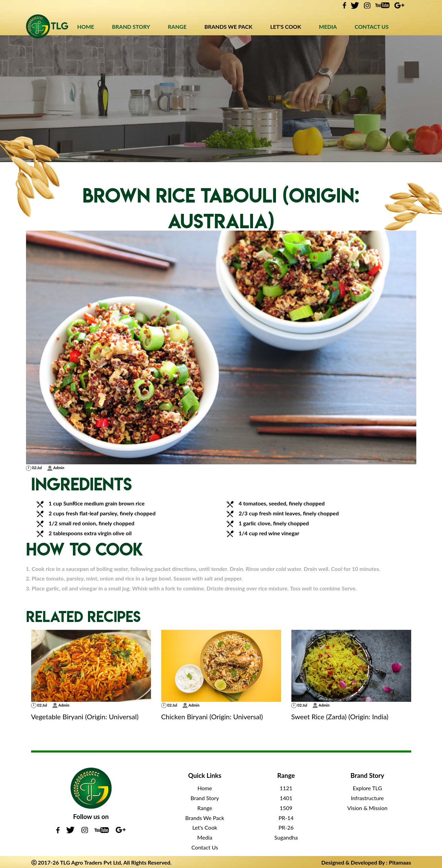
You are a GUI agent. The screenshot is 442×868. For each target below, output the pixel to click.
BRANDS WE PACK (228, 27)
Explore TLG (367, 788)
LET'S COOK (286, 27)
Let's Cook (205, 827)
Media (205, 837)
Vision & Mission (367, 808)
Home (205, 788)
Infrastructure (367, 798)
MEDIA (328, 27)
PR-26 (286, 827)
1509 (286, 808)
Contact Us (205, 847)
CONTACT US (372, 27)
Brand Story (205, 798)
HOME (86, 27)
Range (205, 808)
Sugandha (286, 837)
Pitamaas (400, 862)
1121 (286, 788)
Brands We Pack (205, 818)
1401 (286, 798)
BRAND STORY (131, 27)
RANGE (177, 27)
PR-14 (286, 818)
